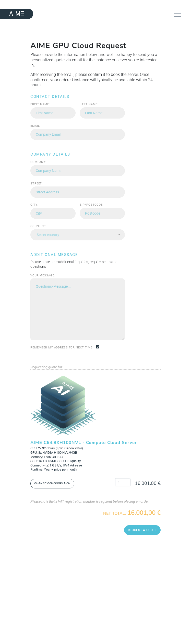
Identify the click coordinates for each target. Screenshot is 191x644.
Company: (38, 162)
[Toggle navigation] (177, 16)
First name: (40, 104)
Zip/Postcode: (92, 205)
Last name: (89, 104)
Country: (38, 226)
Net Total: (115, 514)
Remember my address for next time (61, 348)
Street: (37, 184)
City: (34, 205)
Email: (35, 126)
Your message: (43, 276)
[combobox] (78, 235)
